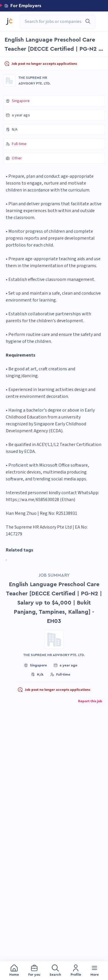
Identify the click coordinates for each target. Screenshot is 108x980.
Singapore (21, 101)
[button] (54, 6)
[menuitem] (14, 971)
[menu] (54, 971)
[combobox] (55, 21)
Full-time (19, 144)
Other (17, 158)
